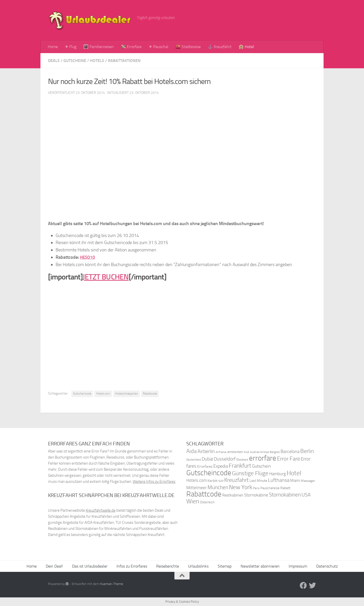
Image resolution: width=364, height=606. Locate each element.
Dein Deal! (54, 566)
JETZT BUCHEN (106, 277)
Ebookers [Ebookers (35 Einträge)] (242, 459)
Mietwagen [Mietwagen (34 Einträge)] (308, 481)
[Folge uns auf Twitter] (312, 586)
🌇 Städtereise (188, 47)
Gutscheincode (82, 394)
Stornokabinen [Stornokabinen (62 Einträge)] (285, 495)
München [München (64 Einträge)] (218, 487)
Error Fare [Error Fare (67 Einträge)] (289, 459)
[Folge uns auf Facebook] (303, 586)
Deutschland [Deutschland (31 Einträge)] (194, 460)
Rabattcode (150, 394)
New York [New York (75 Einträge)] (241, 487)
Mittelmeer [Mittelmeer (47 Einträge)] (197, 488)
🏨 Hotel (246, 47)
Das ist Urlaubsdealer (90, 566)
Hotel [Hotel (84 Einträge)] (294, 473)
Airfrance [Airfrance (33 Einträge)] (221, 452)
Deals (54, 61)
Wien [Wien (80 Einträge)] (193, 501)
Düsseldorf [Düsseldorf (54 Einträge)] (225, 459)
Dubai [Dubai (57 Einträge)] (207, 459)
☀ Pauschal (158, 47)
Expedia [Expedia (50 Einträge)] (221, 466)
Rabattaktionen (124, 61)
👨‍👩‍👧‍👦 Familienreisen (99, 47)
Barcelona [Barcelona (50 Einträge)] (290, 452)
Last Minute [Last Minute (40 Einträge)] (258, 481)
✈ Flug (71, 47)
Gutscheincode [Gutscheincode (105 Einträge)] (209, 473)
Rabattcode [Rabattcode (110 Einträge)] (204, 494)
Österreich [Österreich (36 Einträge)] (207, 502)
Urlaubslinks (198, 566)
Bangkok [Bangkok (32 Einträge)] (275, 452)
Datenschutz (327, 566)
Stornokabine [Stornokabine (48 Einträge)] (256, 495)
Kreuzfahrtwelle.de (101, 510)
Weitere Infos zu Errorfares (154, 482)
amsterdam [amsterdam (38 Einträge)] (235, 452)
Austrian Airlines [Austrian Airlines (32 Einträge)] (259, 452)
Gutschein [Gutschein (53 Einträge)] (261, 466)
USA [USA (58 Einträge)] (306, 495)
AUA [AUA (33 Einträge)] (247, 452)
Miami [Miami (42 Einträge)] (295, 481)
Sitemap (225, 566)
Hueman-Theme (111, 584)
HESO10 (88, 257)
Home (53, 47)
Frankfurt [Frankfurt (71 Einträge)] (240, 466)
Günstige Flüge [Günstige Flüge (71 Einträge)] (250, 473)
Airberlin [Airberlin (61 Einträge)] (206, 451)
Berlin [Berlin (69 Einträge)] (307, 451)
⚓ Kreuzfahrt (220, 47)
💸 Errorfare (131, 47)
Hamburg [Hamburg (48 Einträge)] (278, 474)
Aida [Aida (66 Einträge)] (191, 451)
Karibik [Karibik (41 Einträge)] (213, 481)
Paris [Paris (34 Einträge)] (256, 488)
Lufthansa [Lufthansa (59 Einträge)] (279, 480)
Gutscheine (75, 61)
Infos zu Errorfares (132, 566)
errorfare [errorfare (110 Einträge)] (263, 458)
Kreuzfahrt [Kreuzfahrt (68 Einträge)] (236, 480)
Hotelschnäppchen (127, 394)
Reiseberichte (168, 566)
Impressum (298, 566)
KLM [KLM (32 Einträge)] (221, 481)
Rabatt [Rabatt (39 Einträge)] (285, 488)
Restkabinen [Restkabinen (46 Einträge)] (233, 495)
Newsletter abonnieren (260, 566)
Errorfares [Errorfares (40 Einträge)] (205, 467)
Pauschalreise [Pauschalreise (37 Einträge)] (270, 488)
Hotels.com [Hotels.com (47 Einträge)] (197, 480)
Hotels (97, 61)
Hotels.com (103, 394)
